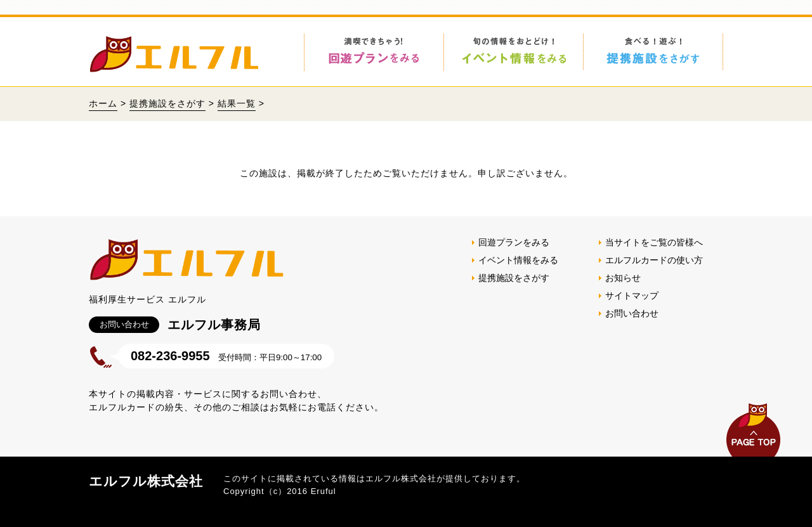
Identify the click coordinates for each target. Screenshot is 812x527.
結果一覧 (237, 103)
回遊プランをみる (514, 242)
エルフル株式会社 (146, 481)
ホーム (103, 103)
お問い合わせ (632, 313)
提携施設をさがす (167, 103)
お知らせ (623, 278)
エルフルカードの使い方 (654, 260)
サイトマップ (632, 296)
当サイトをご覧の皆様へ (654, 242)
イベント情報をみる (518, 260)
